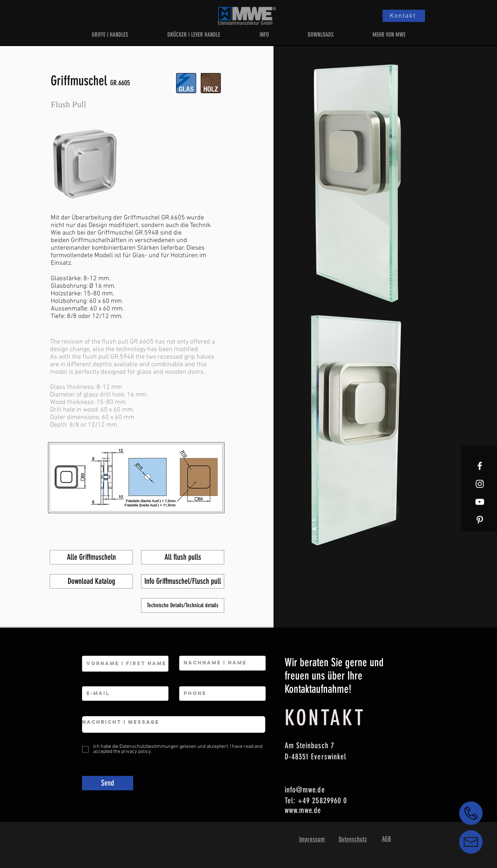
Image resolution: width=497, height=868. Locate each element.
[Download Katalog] (91, 581)
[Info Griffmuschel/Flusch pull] (183, 581)
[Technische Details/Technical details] (183, 605)
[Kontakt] (404, 16)
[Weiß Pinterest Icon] (480, 520)
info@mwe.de (305, 790)
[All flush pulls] (183, 557)
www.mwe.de (303, 810)
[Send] (108, 783)
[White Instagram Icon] (480, 484)
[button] (110, 35)
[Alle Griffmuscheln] (91, 557)
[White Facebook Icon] (480, 466)
